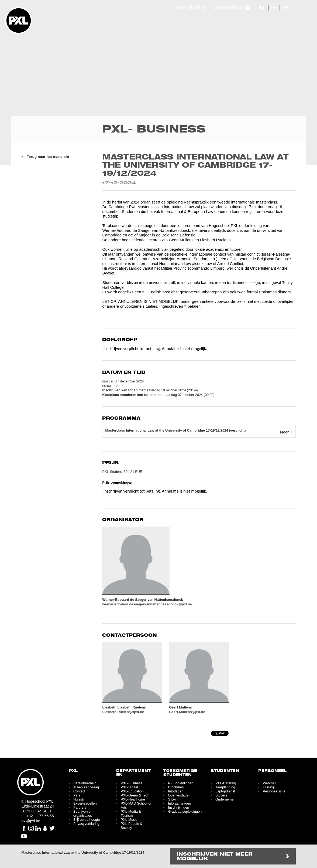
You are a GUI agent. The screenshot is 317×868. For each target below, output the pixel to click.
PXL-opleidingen (181, 783)
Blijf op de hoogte (87, 820)
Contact (79, 791)
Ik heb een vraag (86, 787)
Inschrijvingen (178, 807)
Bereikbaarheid (85, 783)
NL (262, 8)
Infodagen (176, 791)
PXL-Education (132, 791)
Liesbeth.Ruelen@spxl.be (123, 712)
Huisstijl (79, 799)
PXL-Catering (226, 783)
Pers (77, 795)
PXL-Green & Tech (135, 795)
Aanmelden (228, 8)
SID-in (173, 799)
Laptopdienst (225, 791)
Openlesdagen (179, 795)
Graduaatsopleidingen (185, 811)
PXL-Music (129, 820)
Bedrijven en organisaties (83, 813)
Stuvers (221, 795)
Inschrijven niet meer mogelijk (215, 857)
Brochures (176, 787)
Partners (80, 807)
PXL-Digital (129, 787)
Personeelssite (274, 791)
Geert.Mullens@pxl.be (187, 712)
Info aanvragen (179, 803)
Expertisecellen (85, 803)
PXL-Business (132, 783)
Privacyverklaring (86, 824)
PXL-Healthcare (133, 799)
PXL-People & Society (132, 826)
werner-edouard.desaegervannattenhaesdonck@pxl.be (147, 604)
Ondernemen (225, 799)
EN (286, 8)
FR (274, 8)
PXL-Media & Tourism (131, 813)
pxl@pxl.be (31, 821)
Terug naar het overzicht (48, 157)
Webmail (269, 783)
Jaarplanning (225, 787)
